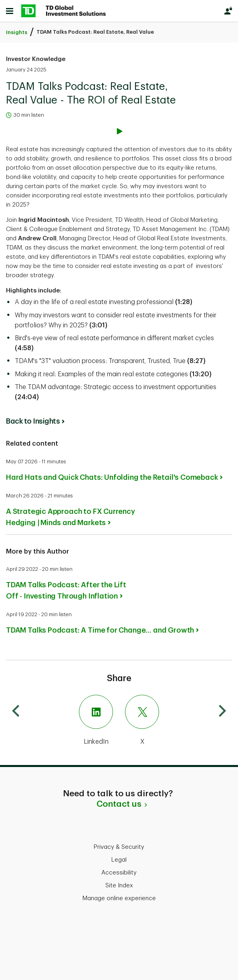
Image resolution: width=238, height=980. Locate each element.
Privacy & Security (119, 847)
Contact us (119, 804)
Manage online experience (119, 898)
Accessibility (119, 873)
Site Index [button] (119, 886)
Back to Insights (33, 421)
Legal (119, 860)
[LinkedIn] (62, 721)
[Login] (228, 11)
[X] (176, 721)
